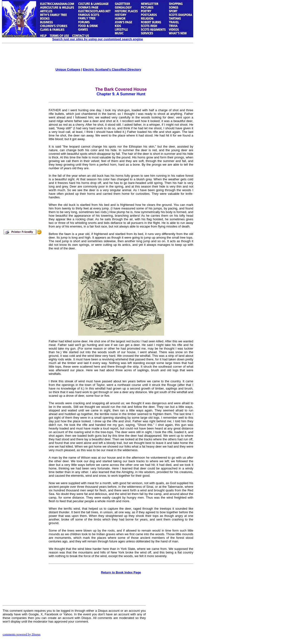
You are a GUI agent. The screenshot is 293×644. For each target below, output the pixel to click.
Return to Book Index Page (121, 572)
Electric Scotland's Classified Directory (112, 69)
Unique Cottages (68, 69)
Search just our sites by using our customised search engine (98, 39)
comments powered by (22, 634)
